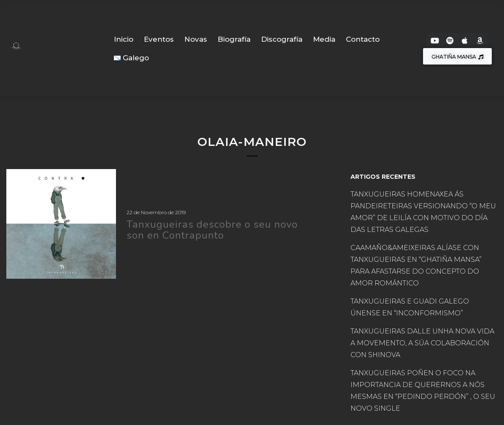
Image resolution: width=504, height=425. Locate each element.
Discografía (282, 39)
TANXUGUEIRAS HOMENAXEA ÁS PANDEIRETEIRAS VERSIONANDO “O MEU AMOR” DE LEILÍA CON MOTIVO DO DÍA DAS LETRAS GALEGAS (423, 212)
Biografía (234, 39)
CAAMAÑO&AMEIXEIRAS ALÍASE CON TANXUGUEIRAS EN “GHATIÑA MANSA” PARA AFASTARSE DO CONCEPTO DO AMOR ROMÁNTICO (416, 265)
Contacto (363, 39)
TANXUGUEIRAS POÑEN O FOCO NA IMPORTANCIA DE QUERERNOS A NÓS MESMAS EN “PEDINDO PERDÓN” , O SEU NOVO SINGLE (423, 391)
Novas (196, 39)
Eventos (159, 39)
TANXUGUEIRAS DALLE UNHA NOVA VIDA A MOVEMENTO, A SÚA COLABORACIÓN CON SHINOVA (422, 343)
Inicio (124, 39)
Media (324, 39)
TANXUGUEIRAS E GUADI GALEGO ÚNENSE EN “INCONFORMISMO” (410, 307)
